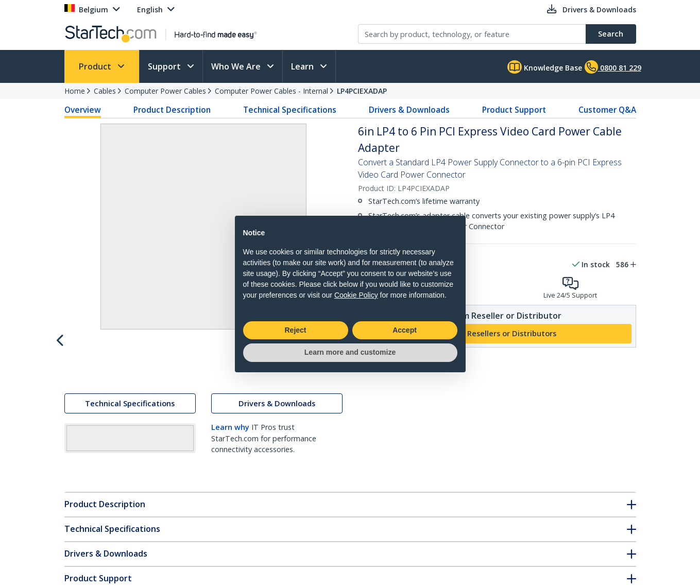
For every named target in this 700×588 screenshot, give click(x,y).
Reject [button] (295, 330)
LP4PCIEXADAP (362, 91)
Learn (303, 66)
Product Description (172, 110)
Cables (105, 91)
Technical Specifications (290, 110)
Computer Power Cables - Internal (271, 91)
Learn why (230, 450)
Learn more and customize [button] (350, 352)
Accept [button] (405, 330)
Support (165, 66)
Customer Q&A (607, 110)
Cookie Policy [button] (356, 295)
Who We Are (237, 66)
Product (96, 66)
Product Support (514, 110)
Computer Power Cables (165, 91)
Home (75, 91)
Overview (83, 110)
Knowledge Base (545, 67)
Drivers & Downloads (409, 110)
